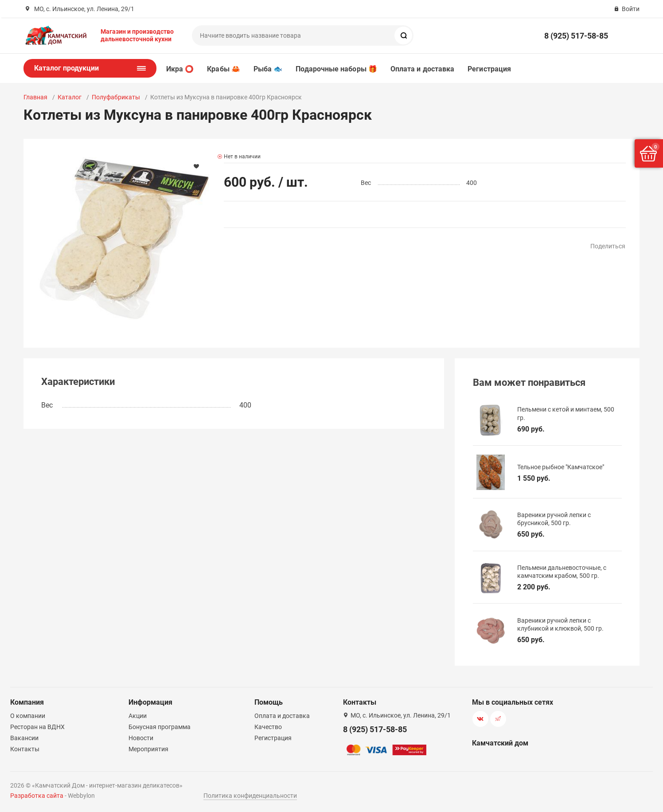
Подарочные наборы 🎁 (336, 69)
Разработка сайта (37, 796)
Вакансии (24, 738)
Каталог (70, 97)
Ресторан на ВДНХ (37, 727)
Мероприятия (148, 749)
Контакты (25, 749)
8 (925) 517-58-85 (576, 36)
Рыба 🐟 (268, 69)
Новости (141, 738)
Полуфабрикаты (116, 97)
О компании (28, 716)
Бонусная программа (160, 727)
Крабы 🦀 (224, 69)
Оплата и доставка (422, 69)
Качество (268, 727)
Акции (138, 716)
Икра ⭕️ (180, 69)
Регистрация (489, 69)
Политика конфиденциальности (250, 796)
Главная (35, 97)
